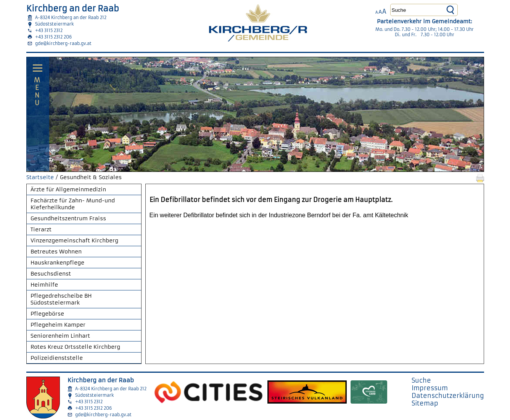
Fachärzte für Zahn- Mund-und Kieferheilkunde (73, 204)
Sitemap (425, 403)
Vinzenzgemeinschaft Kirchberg (74, 240)
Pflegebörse (47, 314)
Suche (421, 380)
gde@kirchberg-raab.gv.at (63, 43)
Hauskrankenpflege (57, 263)
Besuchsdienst (51, 274)
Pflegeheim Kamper (58, 325)
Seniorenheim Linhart (60, 336)
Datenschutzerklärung (448, 396)
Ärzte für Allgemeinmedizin (68, 189)
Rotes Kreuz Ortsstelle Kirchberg (75, 347)
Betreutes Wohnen (56, 252)
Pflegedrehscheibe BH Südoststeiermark (61, 299)
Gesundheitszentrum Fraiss (68, 218)
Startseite (40, 177)
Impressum (430, 388)
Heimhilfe (44, 285)
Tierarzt (41, 229)
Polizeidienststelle (57, 358)
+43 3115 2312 (49, 30)
